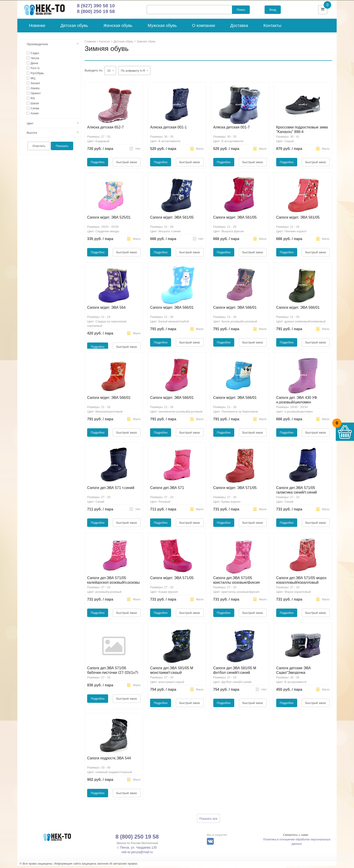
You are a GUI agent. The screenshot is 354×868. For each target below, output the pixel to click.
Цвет (30, 126)
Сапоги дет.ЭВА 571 (167, 490)
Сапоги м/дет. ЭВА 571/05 (235, 490)
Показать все (208, 821)
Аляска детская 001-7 (232, 129)
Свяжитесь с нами (296, 837)
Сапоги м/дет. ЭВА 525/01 (109, 220)
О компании (203, 28)
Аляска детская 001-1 (168, 129)
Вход (273, 11)
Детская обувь (74, 28)
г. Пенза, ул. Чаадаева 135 (137, 850)
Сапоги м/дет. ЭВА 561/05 (172, 220)
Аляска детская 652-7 (105, 129)
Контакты (272, 28)
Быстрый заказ (127, 164)
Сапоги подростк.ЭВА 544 (109, 760)
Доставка (239, 28)
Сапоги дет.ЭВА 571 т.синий (111, 490)
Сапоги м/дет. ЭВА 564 (106, 310)
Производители (37, 46)
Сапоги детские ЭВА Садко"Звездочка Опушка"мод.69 (294, 675)
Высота (32, 135)
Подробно (98, 164)
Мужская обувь (162, 28)
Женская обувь (118, 28)
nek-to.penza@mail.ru (137, 854)
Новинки (37, 28)
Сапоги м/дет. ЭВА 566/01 (172, 310)
